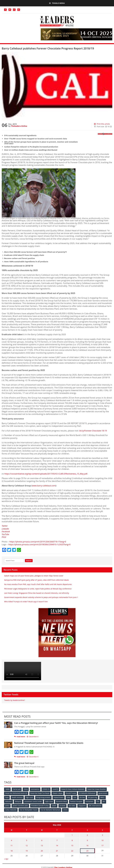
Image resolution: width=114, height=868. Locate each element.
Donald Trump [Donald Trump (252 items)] (71, 793)
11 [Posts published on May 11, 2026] (12, 844)
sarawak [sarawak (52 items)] (63, 805)
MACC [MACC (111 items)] (104, 797)
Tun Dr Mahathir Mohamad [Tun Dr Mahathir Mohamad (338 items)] (51, 809)
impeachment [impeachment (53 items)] (59, 797)
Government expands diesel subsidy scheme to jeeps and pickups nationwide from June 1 (41, 597)
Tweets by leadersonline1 (15, 700)
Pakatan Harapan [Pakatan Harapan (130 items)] (77, 801)
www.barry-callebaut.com (44, 486)
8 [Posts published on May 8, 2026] (72, 839)
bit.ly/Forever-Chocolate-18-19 (94, 431)
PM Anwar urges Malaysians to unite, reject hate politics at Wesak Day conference (38, 588)
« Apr (6, 856)
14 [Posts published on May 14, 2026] (57, 844)
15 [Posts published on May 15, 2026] (72, 844)
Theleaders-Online (19, 126)
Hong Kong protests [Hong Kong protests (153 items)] (44, 797)
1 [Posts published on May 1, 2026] (72, 834)
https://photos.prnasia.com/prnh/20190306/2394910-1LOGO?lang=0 (41, 544)
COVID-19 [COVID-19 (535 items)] (47, 789)
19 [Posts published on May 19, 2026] (27, 849)
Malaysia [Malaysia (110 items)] (18, 801)
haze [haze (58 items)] (7, 797)
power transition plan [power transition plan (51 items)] (21, 805)
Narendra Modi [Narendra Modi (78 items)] (62, 801)
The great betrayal (24, 763)
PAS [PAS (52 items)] (99, 801)
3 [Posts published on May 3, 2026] (102, 834)
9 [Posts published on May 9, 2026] (87, 839)
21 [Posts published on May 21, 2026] (57, 849)
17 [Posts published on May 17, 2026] (102, 844)
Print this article (102, 124)
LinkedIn (5, 529)
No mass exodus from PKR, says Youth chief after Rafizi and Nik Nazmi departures (38, 584)
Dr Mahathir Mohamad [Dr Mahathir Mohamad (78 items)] (88, 793)
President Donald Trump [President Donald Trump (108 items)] (40, 805)
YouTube (6, 534)
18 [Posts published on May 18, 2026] (12, 849)
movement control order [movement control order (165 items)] (34, 801)
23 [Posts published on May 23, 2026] (87, 849)
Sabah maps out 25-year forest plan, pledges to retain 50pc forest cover (34, 575)
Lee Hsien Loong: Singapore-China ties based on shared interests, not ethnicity (37, 593)
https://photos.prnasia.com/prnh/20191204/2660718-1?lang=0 (39, 541)
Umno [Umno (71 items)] (66, 809)
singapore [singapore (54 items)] (83, 805)
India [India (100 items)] (69, 797)
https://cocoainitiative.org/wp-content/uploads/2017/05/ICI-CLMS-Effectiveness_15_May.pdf (47, 474)
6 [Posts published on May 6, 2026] (42, 839)
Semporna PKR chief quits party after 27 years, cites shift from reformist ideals (37, 580)
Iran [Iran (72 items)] (76, 797)
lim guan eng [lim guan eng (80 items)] (94, 797)
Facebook (6, 531)
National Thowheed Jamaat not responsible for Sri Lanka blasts (49, 743)
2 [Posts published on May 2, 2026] (87, 834)
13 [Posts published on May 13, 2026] (42, 844)
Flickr (4, 537)
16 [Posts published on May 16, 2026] (87, 844)
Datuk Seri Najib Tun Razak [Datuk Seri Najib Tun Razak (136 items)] (40, 793)
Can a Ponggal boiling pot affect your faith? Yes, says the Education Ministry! (56, 723)
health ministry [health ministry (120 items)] (17, 797)
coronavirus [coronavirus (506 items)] (36, 789)
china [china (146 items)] (26, 789)
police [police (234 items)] (7, 805)
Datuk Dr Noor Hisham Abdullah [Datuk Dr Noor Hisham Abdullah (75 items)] (74, 789)
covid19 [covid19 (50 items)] (56, 789)
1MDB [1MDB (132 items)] (7, 789)
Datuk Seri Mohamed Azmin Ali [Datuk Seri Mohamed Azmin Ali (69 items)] (16, 793)
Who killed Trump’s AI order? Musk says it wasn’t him (26, 601)
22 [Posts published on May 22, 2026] (72, 849)
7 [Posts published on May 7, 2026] (57, 839)
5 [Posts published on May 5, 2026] (27, 839)
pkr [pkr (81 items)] (105, 801)
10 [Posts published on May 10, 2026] (102, 839)
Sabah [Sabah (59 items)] (55, 805)
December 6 (33, 736)
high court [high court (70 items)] (30, 797)
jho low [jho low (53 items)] (83, 797)
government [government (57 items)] (104, 793)
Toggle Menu (57, 3)
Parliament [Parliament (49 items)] (90, 801)
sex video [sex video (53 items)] (73, 805)
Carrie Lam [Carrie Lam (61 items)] (17, 789)
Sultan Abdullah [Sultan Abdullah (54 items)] (11, 809)
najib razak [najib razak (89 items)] (49, 801)
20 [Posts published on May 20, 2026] (42, 849)
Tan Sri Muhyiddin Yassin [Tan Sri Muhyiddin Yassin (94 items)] (29, 809)
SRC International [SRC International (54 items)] (96, 805)
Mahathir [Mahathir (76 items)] (9, 801)
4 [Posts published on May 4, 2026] (12, 839)
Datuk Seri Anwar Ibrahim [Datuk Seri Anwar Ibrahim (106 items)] (98, 789)
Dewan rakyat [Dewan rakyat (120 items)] (58, 793)
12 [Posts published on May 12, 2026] (27, 844)
